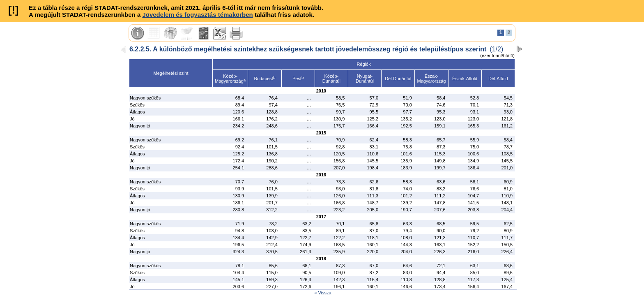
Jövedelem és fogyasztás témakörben (197, 15)
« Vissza (323, 293)
